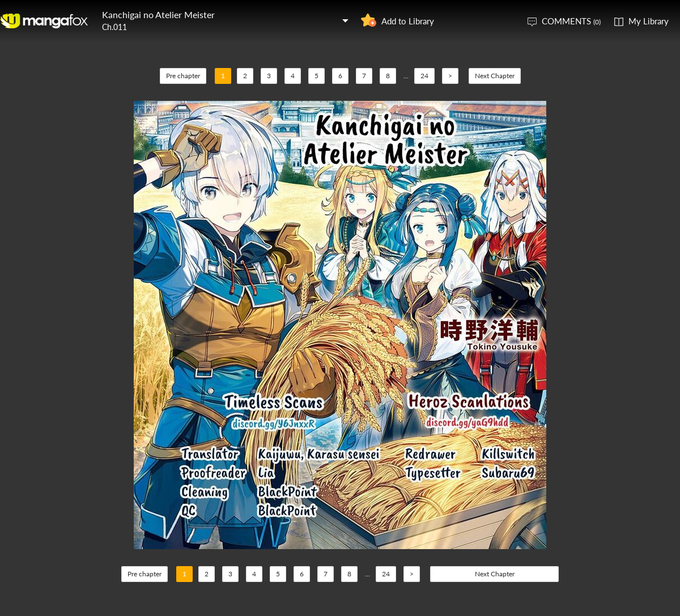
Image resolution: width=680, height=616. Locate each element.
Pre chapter (183, 76)
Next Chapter (495, 76)
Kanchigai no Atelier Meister (158, 14)
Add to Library (408, 21)
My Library (649, 21)
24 (424, 76)
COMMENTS (571, 21)
